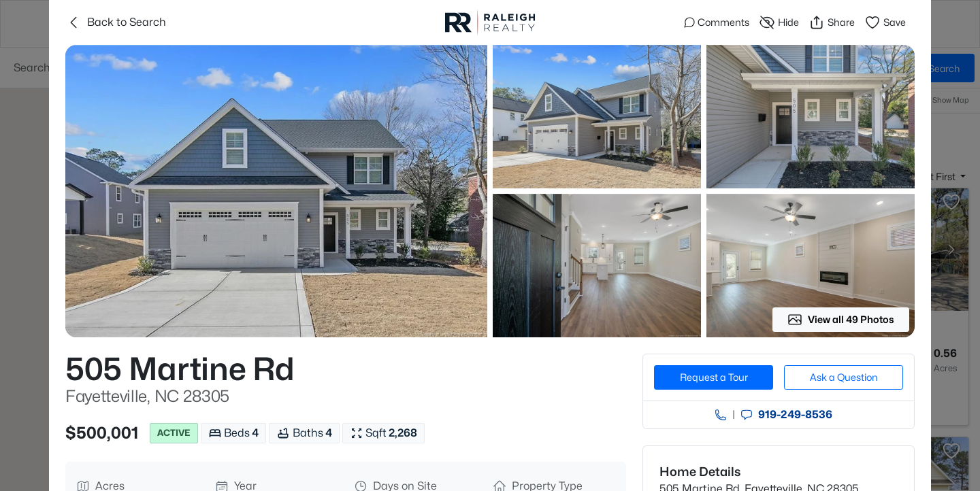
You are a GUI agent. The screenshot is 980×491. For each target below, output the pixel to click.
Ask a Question (844, 377)
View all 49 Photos (841, 320)
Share (832, 22)
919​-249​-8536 (795, 415)
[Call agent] (721, 415)
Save (885, 22)
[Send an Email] (747, 415)
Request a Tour (714, 377)
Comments (717, 22)
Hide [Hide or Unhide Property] (779, 22)
